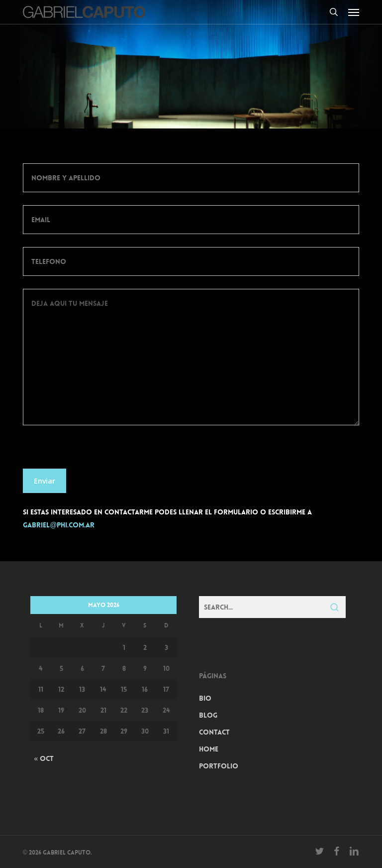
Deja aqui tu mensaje (191, 357)
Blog (208, 715)
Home (209, 749)
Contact (214, 732)
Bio (205, 698)
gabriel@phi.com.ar (59, 525)
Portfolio (219, 766)
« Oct (44, 758)
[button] (354, 12)
